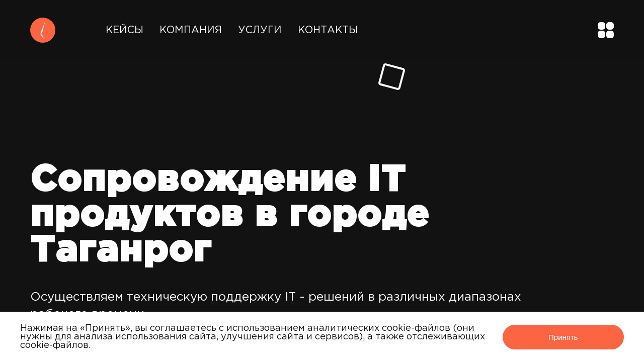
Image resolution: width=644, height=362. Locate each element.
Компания (191, 30)
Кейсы (125, 30)
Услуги (260, 30)
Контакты (328, 30)
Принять (563, 337)
